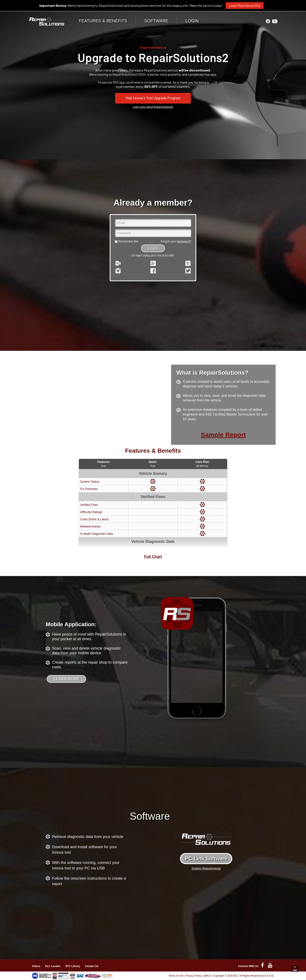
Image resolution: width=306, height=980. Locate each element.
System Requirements (206, 868)
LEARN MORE (66, 679)
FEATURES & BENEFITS (103, 21)
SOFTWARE (156, 21)
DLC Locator (53, 966)
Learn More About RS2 (245, 5)
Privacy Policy (193, 976)
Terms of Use (176, 976)
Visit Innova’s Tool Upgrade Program (153, 98)
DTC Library (73, 966)
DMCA (207, 976)
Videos (36, 966)
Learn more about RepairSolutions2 (153, 107)
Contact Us (92, 966)
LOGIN (192, 21)
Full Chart (153, 557)
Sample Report (223, 435)
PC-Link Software (206, 858)
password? (184, 241)
